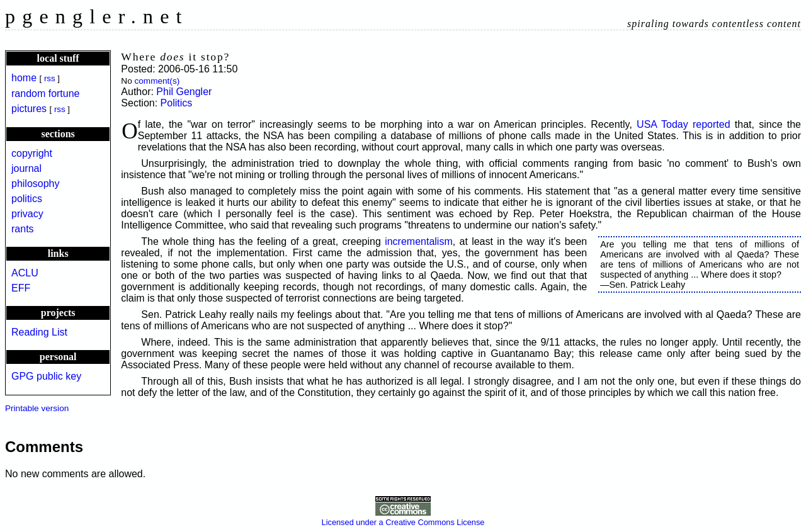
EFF (21, 288)
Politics (177, 103)
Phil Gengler (184, 92)
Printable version (37, 408)
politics (27, 199)
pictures (29, 109)
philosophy (36, 184)
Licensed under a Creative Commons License (403, 518)
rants (23, 229)
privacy (27, 214)
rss (50, 78)
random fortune (46, 93)
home (24, 78)
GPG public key (46, 376)
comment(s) (157, 81)
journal (26, 168)
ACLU (25, 273)
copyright (32, 153)
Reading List (39, 332)
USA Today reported (684, 124)
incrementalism (419, 241)
